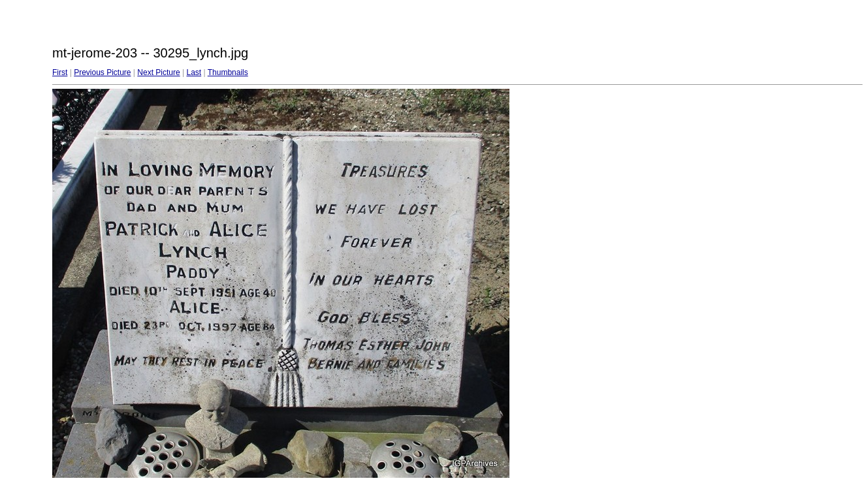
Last (194, 72)
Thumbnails (228, 72)
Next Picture (158, 72)
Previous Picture (102, 72)
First (60, 72)
